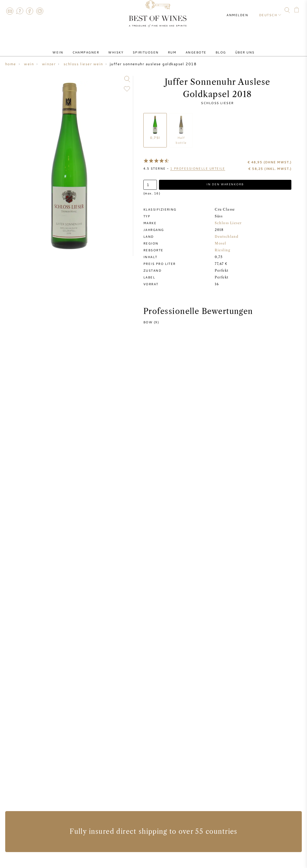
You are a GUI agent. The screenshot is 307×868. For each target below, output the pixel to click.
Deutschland (227, 237)
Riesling (222, 250)
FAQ (20, 11)
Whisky (122, 48)
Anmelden (242, 10)
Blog (211, 48)
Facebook (30, 11)
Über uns (231, 48)
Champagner (96, 48)
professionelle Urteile (198, 168)
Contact (10, 11)
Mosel (220, 244)
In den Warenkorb (225, 185)
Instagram (40, 11)
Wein (72, 48)
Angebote (190, 48)
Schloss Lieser (217, 103)
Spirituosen (148, 48)
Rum (170, 48)
